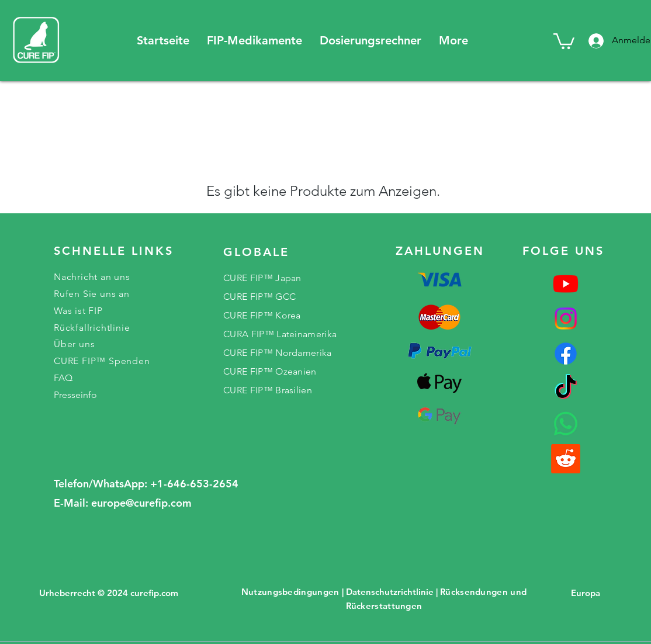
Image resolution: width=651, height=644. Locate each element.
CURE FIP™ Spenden (102, 361)
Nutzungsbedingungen (290, 592)
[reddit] (566, 459)
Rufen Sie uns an (92, 294)
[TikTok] (566, 389)
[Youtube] (566, 283)
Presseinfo (75, 395)
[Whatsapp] (566, 424)
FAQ (63, 378)
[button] (254, 41)
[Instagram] (566, 318)
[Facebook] (566, 354)
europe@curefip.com (141, 503)
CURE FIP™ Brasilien (268, 390)
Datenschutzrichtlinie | (392, 592)
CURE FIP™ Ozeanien (270, 371)
